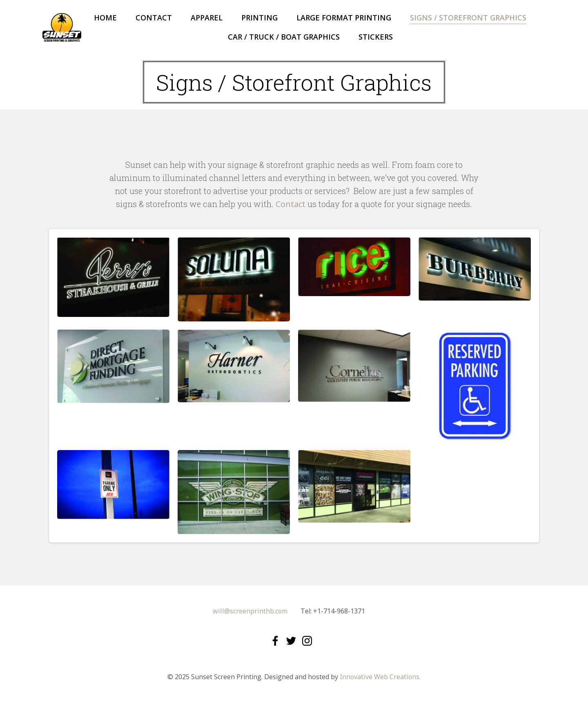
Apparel (207, 18)
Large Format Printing (344, 18)
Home (105, 18)
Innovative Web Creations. (380, 678)
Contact (154, 18)
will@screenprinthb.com (250, 612)
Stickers (376, 37)
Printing (259, 18)
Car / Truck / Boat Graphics (284, 37)
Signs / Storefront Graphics (468, 18)
